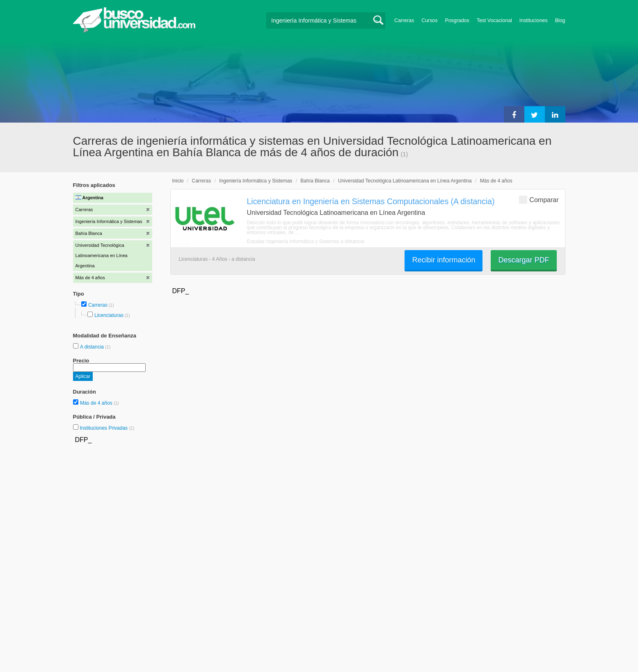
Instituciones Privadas (107, 428)
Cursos (429, 21)
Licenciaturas (109, 315)
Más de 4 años (97, 403)
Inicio (178, 181)
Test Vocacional (494, 21)
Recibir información (444, 260)
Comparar (539, 199)
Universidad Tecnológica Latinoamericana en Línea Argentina (405, 181)
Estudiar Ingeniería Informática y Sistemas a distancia (306, 241)
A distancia (93, 347)
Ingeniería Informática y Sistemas (256, 181)
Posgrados (457, 21)
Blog (560, 21)
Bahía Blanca (315, 181)
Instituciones (534, 21)
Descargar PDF (524, 260)
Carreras (404, 21)
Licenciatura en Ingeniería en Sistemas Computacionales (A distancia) (371, 201)
